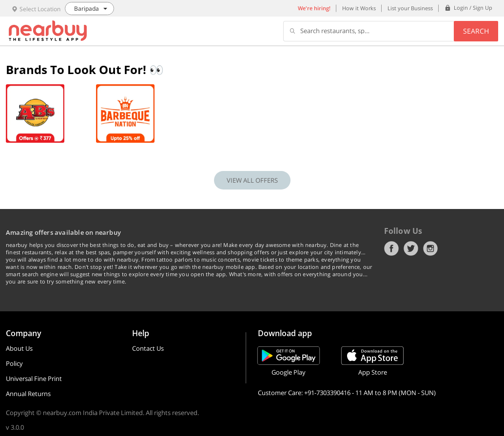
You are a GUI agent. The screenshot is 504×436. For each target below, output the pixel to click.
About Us (19, 348)
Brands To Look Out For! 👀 (85, 69)
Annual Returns (28, 394)
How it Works (359, 8)
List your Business (410, 8)
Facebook (391, 248)
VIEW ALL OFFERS (252, 180)
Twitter (411, 248)
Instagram (430, 248)
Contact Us (148, 348)
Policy (14, 363)
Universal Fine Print (34, 379)
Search (476, 31)
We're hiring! (314, 8)
